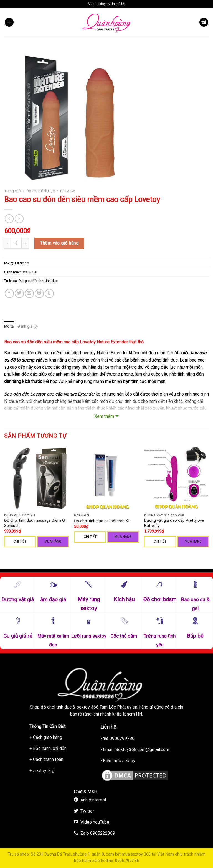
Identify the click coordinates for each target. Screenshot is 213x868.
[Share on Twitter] (19, 293)
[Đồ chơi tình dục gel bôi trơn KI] (106, 478)
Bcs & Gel (68, 191)
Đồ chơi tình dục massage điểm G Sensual (35, 523)
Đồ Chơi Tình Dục (40, 191)
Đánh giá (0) (28, 326)
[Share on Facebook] (9, 293)
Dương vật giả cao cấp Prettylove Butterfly (174, 523)
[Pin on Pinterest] (39, 293)
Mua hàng (53, 541)
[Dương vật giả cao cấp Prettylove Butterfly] (177, 478)
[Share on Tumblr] (49, 293)
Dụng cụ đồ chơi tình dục (38, 281)
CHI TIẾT (20, 541)
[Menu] (9, 22)
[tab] (9, 327)
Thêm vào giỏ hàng (59, 243)
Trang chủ (12, 191)
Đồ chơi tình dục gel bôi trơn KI (102, 521)
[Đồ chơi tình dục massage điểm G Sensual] (36, 478)
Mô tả (9, 326)
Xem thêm (104, 416)
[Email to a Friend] (29, 293)
